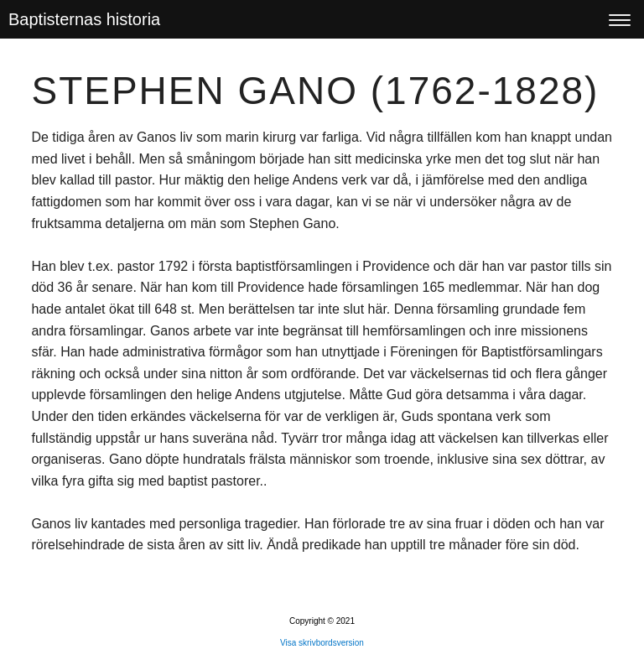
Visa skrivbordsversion (322, 643)
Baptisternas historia (84, 19)
